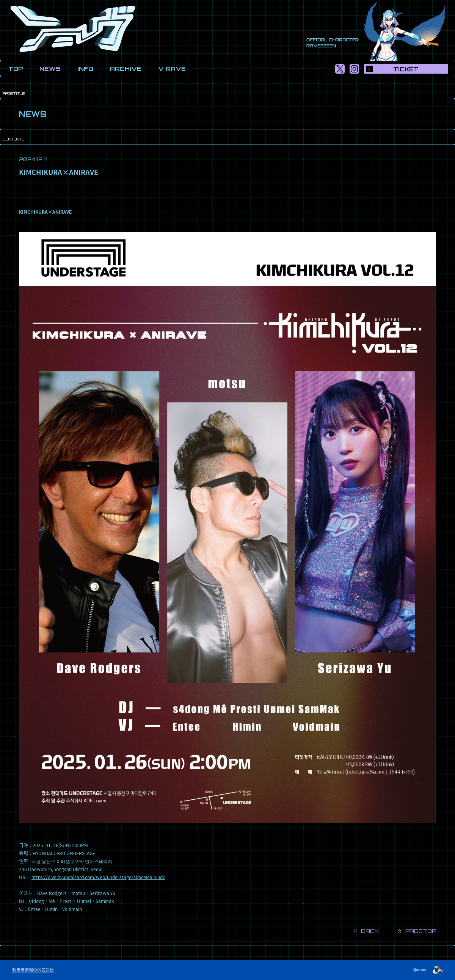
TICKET (406, 69)
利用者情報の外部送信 (33, 970)
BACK (370, 931)
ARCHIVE (126, 69)
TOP (16, 69)
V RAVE (172, 69)
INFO (85, 69)
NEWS (50, 69)
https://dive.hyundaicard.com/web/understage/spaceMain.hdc (98, 877)
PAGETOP (421, 931)
